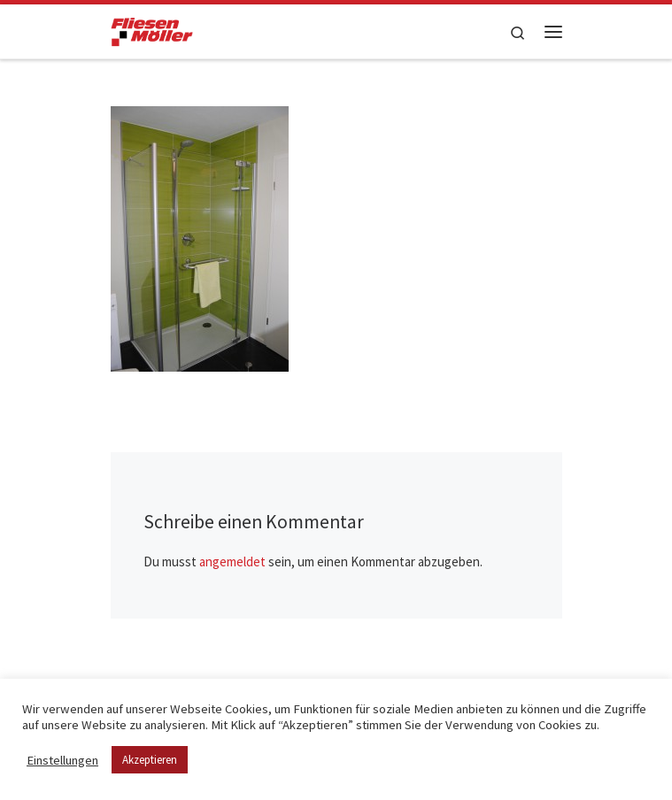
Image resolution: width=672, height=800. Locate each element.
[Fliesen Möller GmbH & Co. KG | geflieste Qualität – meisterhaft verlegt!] (152, 29)
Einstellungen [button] (62, 760)
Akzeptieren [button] (150, 760)
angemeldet (232, 562)
